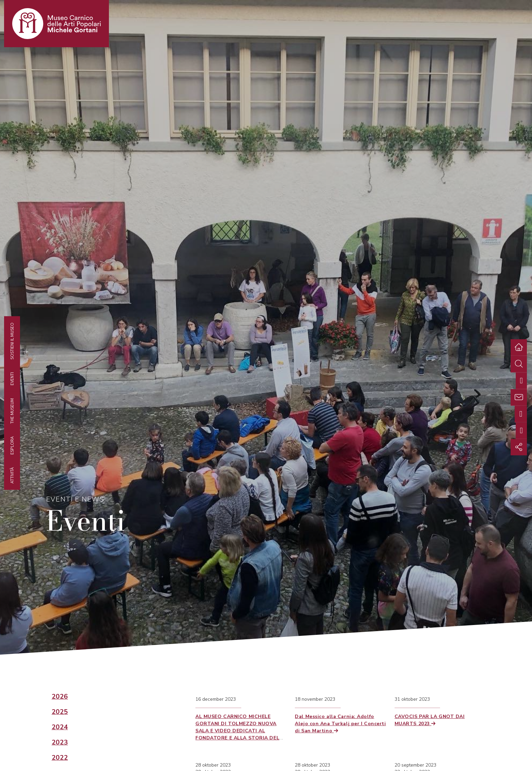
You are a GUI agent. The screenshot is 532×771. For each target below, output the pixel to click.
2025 (60, 712)
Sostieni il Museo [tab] (12, 341)
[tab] (521, 381)
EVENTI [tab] (12, 379)
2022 (60, 758)
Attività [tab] (12, 475)
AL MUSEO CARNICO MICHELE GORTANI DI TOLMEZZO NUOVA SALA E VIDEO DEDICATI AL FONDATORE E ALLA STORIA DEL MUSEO (237, 731)
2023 (60, 742)
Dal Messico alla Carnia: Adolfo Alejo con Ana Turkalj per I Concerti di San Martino (340, 724)
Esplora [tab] (12, 445)
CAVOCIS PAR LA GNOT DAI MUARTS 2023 (430, 720)
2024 (60, 727)
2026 (60, 697)
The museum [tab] (12, 411)
